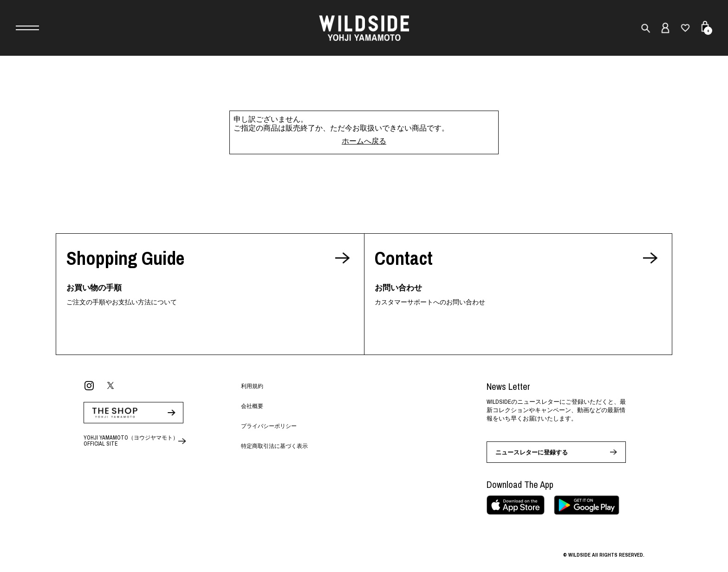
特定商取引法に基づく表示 (274, 446)
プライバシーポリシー (269, 426)
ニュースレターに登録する (532, 452)
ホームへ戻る (364, 141)
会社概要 (252, 406)
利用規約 (252, 386)
